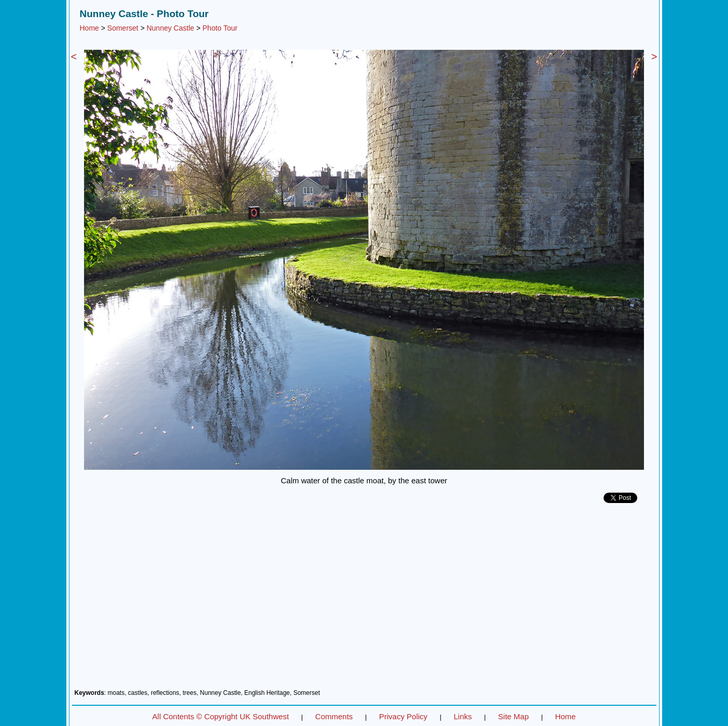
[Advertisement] (364, 600)
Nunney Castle (171, 28)
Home (89, 28)
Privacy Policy (403, 716)
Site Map (514, 716)
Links (463, 716)
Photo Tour (220, 28)
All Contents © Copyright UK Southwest (221, 716)
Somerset (123, 28)
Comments (334, 716)
